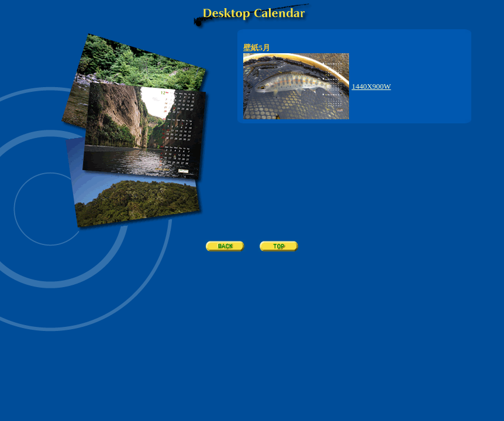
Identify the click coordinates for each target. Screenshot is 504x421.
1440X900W (371, 86)
